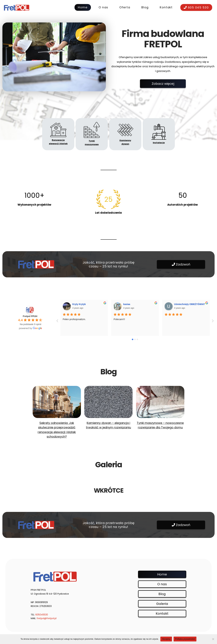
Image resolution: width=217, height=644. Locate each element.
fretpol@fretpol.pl (47, 618)
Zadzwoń (181, 264)
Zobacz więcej (163, 84)
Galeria (162, 604)
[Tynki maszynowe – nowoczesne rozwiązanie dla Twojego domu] (160, 402)
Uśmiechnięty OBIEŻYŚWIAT (190, 304)
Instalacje (159, 143)
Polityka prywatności (185, 639)
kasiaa (127, 304)
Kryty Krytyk (79, 304)
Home (162, 574)
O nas (162, 584)
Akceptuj (166, 639)
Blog (162, 594)
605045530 (42, 615)
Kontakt (162, 614)
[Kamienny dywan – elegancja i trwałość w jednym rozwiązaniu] (108, 402)
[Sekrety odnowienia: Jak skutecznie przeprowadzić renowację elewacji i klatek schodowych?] (57, 402)
